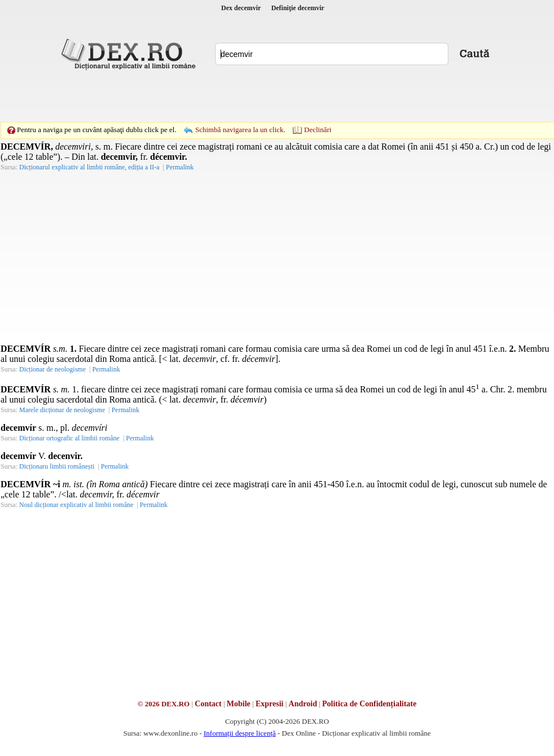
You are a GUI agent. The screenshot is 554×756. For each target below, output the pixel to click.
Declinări (318, 130)
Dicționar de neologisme (52, 369)
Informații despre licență (240, 733)
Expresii (270, 704)
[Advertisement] (260, 96)
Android (303, 704)
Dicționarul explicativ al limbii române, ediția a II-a (89, 167)
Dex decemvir (241, 8)
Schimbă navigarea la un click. (240, 130)
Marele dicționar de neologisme (62, 410)
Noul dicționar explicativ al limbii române (76, 505)
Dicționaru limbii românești (57, 466)
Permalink (180, 167)
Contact (208, 704)
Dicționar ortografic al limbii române (69, 438)
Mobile (239, 704)
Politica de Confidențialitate (369, 704)
